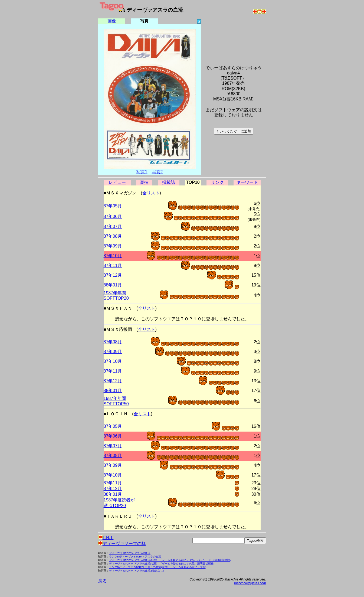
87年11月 (113, 265)
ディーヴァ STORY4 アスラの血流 (130, 553)
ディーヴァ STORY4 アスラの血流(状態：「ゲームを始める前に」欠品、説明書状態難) (162, 564)
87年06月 (113, 216)
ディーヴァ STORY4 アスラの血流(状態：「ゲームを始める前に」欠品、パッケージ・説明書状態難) (170, 560)
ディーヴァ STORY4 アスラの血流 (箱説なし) (136, 571)
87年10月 (113, 256)
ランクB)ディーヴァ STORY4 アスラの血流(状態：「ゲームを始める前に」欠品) (158, 567)
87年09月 (113, 246)
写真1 (142, 172)
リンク (217, 182)
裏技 (144, 182)
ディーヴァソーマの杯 (122, 544)
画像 (112, 21)
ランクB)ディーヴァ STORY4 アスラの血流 (135, 557)
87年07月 (113, 226)
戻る (103, 581)
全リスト (151, 193)
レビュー (117, 182)
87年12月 (113, 275)
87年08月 (113, 236)
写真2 (157, 172)
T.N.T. (106, 538)
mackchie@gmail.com (250, 583)
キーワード (247, 182)
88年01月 (113, 285)
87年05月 (113, 206)
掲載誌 (169, 182)
